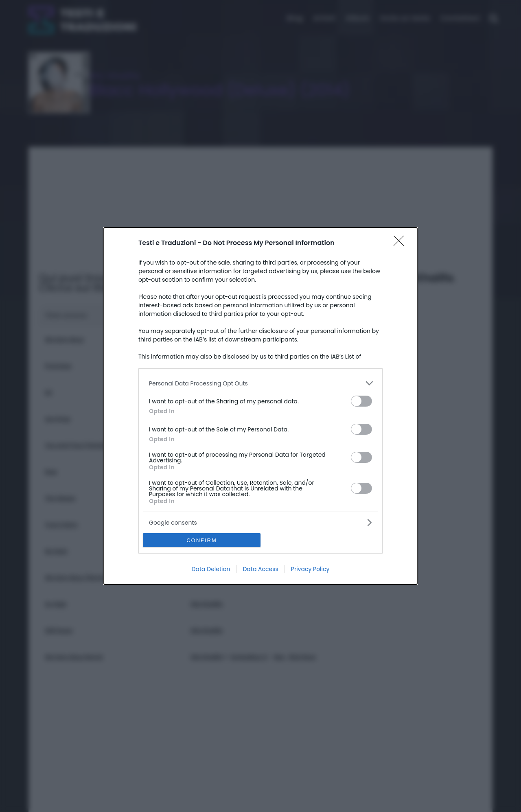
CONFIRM (202, 540)
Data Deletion (211, 569)
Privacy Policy (310, 569)
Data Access (260, 569)
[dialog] (260, 406)
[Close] (401, 243)
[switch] (361, 401)
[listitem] (260, 383)
